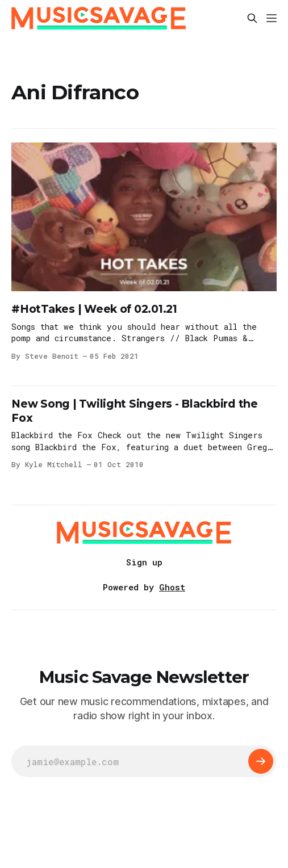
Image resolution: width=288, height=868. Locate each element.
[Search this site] (252, 18)
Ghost (172, 587)
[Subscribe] (261, 761)
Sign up (144, 562)
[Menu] (272, 18)
